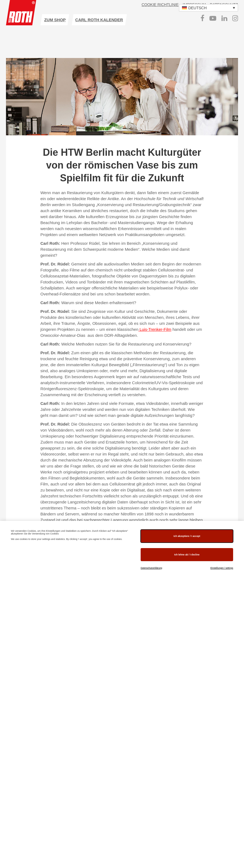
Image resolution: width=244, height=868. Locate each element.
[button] (209, 8)
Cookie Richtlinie (160, 5)
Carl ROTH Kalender (99, 20)
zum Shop (55, 20)
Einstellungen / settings (222, 568)
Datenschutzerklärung (151, 568)
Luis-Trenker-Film (155, 329)
